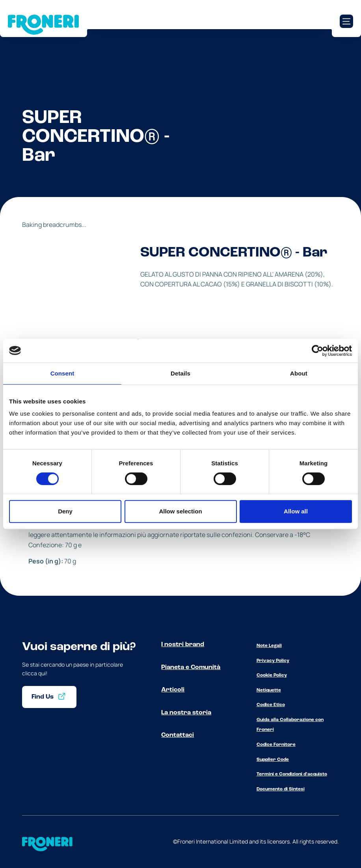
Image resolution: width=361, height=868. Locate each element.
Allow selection (180, 511)
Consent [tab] (62, 373)
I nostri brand (183, 645)
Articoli (173, 690)
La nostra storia (186, 713)
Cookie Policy (272, 675)
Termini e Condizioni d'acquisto (292, 774)
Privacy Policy (273, 661)
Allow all (296, 511)
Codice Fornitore (276, 745)
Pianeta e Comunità (191, 667)
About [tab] (299, 373)
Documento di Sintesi (281, 789)
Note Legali (269, 646)
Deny (65, 511)
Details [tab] (180, 373)
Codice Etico (271, 705)
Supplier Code (273, 760)
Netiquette (269, 690)
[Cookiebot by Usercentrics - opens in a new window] (317, 351)
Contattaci (178, 735)
